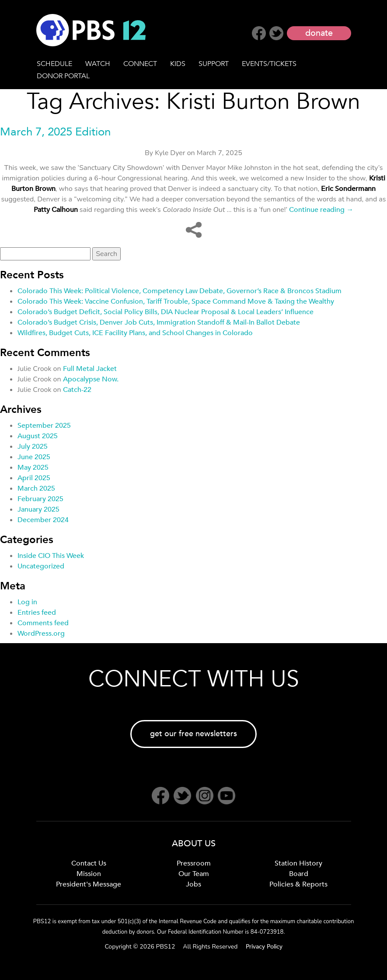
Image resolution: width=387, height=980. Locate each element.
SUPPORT (214, 64)
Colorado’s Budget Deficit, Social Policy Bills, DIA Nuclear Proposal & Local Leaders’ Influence (166, 312)
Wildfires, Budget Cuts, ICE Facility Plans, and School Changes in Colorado (135, 333)
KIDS (178, 64)
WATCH (98, 64)
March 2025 (36, 488)
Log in (27, 602)
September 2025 (44, 426)
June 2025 (34, 457)
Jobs (193, 884)
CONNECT (140, 64)
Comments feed (43, 623)
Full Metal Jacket (90, 369)
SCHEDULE (54, 64)
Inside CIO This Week (51, 556)
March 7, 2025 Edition (55, 132)
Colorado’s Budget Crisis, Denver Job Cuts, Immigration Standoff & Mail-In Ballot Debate (159, 322)
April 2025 (34, 478)
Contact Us (89, 863)
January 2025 (38, 509)
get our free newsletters (193, 734)
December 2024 (43, 520)
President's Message (89, 884)
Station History (298, 863)
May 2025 (33, 467)
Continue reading (321, 210)
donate (319, 33)
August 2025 (38, 436)
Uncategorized (41, 566)
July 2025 (33, 447)
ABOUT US (194, 843)
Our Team (194, 874)
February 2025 (40, 499)
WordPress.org (41, 634)
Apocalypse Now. (91, 379)
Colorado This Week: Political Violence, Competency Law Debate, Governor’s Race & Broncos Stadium (180, 291)
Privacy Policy (264, 947)
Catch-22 (77, 390)
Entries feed (37, 613)
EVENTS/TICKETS (269, 64)
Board (299, 874)
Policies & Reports (298, 884)
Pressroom (194, 863)
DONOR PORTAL (63, 76)
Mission (89, 874)
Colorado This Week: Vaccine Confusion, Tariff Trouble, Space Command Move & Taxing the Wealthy (176, 301)
